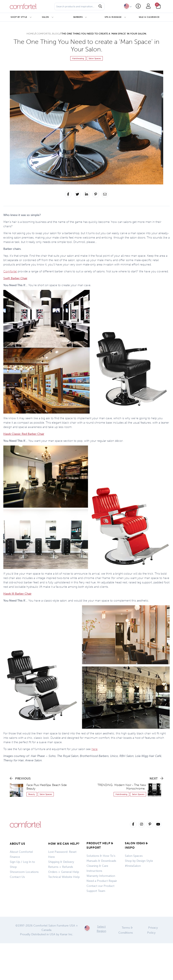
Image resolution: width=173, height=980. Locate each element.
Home (30, 34)
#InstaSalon (133, 866)
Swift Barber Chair (15, 278)
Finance (15, 857)
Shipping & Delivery (61, 862)
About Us (18, 844)
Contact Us (17, 877)
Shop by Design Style (139, 861)
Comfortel (10, 271)
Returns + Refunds (61, 867)
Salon (46, 17)
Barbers (78, 17)
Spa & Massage (113, 17)
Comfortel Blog (48, 34)
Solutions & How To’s (101, 856)
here (95, 749)
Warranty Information (101, 876)
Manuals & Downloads (101, 861)
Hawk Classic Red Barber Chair (24, 434)
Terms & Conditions (126, 930)
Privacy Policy (152, 930)
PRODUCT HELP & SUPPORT (100, 845)
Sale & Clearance (149, 17)
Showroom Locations (24, 872)
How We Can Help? (64, 844)
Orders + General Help (64, 872)
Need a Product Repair (102, 881)
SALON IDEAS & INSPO (136, 845)
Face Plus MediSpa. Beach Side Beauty (47, 787)
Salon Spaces (134, 856)
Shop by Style (19, 17)
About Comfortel (21, 852)
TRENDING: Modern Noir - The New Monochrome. (122, 787)
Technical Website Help (64, 877)
